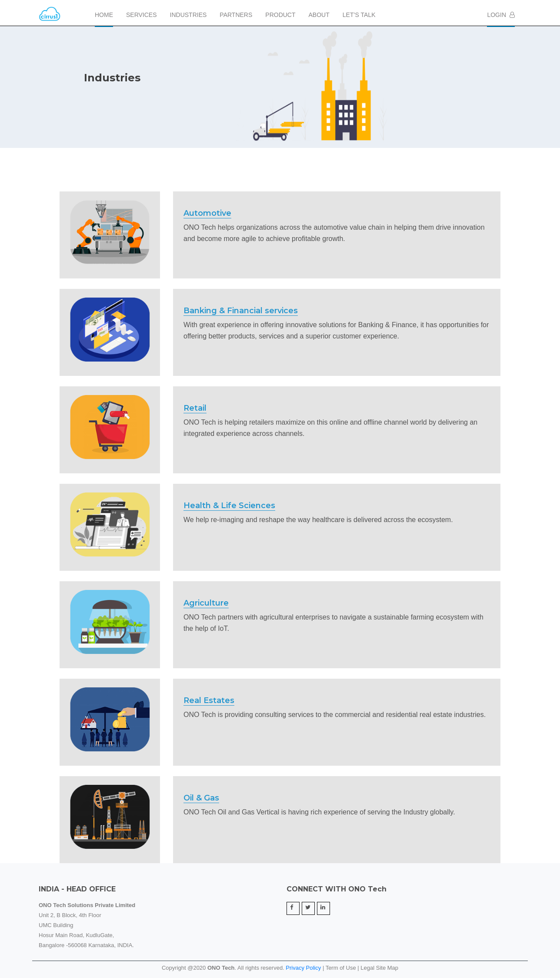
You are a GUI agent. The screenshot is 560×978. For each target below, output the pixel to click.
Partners (236, 15)
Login (501, 15)
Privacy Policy (303, 968)
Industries (188, 15)
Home (104, 15)
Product (280, 15)
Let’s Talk (359, 15)
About (319, 15)
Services (142, 15)
